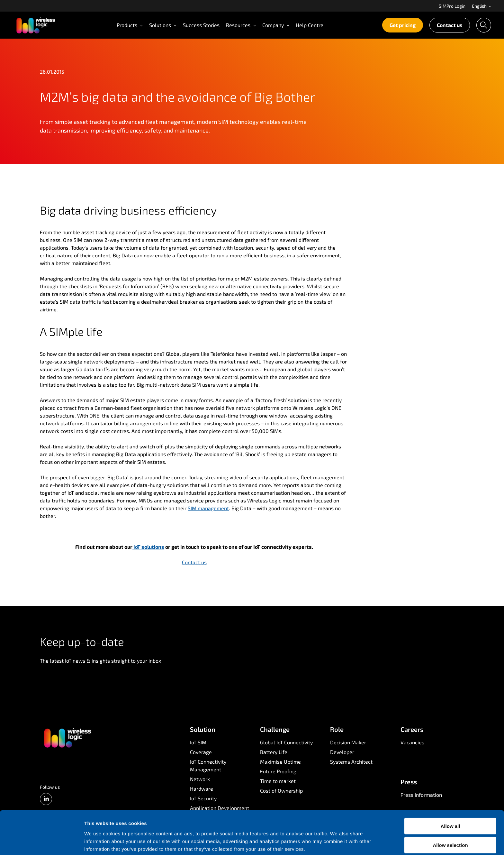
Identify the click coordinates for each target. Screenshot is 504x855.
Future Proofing (278, 771)
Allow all (450, 799)
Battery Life (274, 752)
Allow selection (450, 818)
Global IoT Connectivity (286, 742)
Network (200, 779)
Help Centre (310, 25)
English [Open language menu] (482, 6)
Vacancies (412, 742)
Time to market (278, 781)
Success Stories (201, 25)
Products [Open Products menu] (130, 25)
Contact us (450, 25)
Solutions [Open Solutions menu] (163, 25)
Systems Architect (351, 762)
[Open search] (484, 25)
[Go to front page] (67, 738)
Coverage (201, 752)
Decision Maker (348, 742)
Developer (342, 752)
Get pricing (403, 25)
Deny (450, 837)
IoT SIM (198, 742)
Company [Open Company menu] (276, 25)
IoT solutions (148, 547)
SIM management (208, 508)
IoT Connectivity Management (208, 765)
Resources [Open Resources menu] (241, 25)
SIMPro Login (452, 6)
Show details (337, 842)
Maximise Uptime (280, 762)
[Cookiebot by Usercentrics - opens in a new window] (42, 842)
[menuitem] (452, 6)
